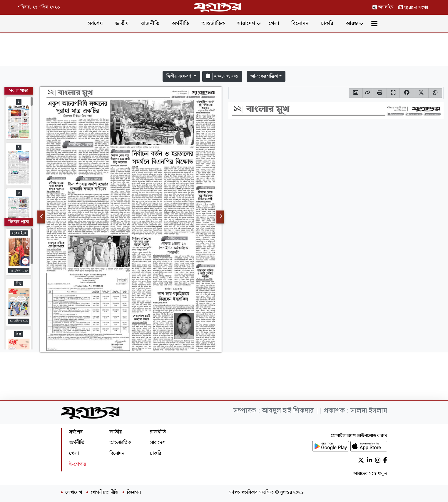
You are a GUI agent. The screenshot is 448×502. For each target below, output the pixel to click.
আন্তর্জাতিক (213, 23)
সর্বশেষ (95, 23)
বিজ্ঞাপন (134, 493)
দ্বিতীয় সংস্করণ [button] (179, 76)
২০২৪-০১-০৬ (222, 76)
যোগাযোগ (74, 493)
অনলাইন (383, 7)
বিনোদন (300, 23)
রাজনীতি (150, 23)
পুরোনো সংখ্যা (413, 7)
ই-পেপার (77, 464)
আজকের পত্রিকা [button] (264, 76)
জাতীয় (122, 23)
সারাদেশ (246, 23)
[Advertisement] (224, 51)
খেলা (274, 23)
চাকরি (327, 23)
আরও (352, 23)
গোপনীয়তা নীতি (105, 493)
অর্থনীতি (180, 23)
